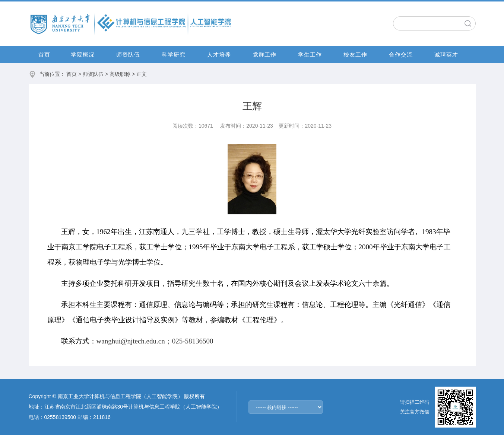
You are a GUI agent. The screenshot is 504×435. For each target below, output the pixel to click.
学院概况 (83, 55)
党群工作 (264, 55)
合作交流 (401, 55)
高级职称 (120, 74)
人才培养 (219, 55)
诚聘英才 (446, 55)
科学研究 (174, 55)
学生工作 (310, 55)
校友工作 (355, 55)
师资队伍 (128, 55)
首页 (44, 55)
